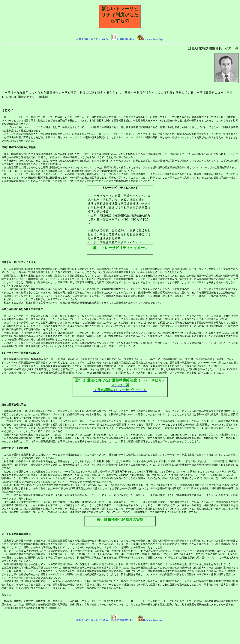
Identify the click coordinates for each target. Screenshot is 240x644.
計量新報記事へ (126, 39)
